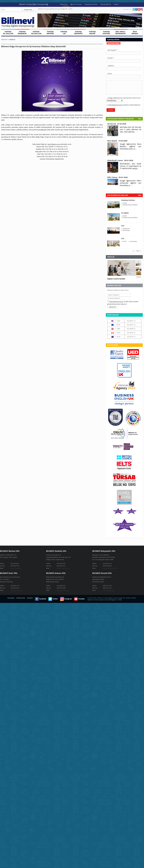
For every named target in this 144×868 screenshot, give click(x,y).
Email (110, 58)
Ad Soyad (112, 50)
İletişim (116, 4)
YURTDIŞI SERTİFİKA (50, 33)
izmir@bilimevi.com (16, 590)
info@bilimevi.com (54, 144)
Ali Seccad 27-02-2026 (117, 124)
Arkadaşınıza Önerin (91, 4)
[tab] (114, 43)
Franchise (66, 6)
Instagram (142, 9)
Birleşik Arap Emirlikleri (130, 205)
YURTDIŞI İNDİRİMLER (22, 33)
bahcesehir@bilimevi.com (110, 568)
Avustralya (126, 230)
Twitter (134, 9)
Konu (110, 73)
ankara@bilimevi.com (63, 590)
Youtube (139, 9)
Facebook (136, 9)
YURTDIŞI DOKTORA (106, 33)
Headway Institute (128, 200)
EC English (125, 213)
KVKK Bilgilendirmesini (116, 105)
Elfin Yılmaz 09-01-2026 (117, 177)
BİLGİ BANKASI (135, 33)
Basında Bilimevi (106, 4)
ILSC (123, 226)
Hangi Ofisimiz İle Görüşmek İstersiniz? (124, 98)
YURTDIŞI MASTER (92, 33)
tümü (140, 195)
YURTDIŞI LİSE (64, 33)
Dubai (125, 203)
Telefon (111, 66)
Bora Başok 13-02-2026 (117, 141)
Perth (125, 241)
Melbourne (127, 229)
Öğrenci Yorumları (76, 4)
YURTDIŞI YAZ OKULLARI (36, 33)
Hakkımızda (64, 4)
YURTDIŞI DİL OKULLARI (8, 33)
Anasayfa (4, 40)
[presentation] (114, 43)
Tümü (140, 119)
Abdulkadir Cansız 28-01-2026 (120, 160)
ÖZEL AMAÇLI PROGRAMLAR (120, 33)
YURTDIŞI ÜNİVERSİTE (78, 33)
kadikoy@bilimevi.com (63, 568)
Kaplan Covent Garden (116, 279)
